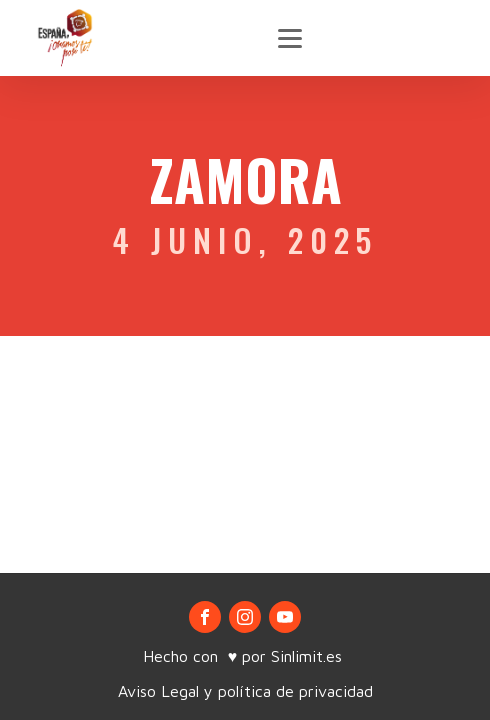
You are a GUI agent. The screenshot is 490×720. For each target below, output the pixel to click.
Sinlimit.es (309, 656)
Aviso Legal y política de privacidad (245, 691)
